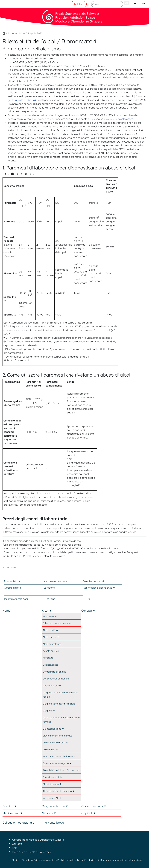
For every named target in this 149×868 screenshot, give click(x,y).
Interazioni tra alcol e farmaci (59, 756)
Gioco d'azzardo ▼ (94, 806)
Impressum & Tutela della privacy (31, 852)
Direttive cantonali (93, 581)
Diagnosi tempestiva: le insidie (59, 704)
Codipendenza (51, 665)
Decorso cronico (52, 686)
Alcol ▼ (47, 611)
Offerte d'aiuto (13, 588)
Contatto (17, 844)
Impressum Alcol (52, 798)
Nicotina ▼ (49, 813)
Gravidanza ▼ (50, 749)
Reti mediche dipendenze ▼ (99, 588)
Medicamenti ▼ (13, 813)
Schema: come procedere (57, 623)
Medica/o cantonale (55, 581)
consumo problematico (120, 119)
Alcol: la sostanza (52, 644)
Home (6, 611)
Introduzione (50, 616)
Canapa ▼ (88, 611)
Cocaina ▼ (10, 806)
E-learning (49, 599)
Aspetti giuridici (51, 651)
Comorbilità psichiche (54, 672)
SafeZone (49, 588)
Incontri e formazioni (16, 599)
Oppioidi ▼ (89, 813)
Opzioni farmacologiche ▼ (57, 763)
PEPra (86, 599)
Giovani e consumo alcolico (58, 736)
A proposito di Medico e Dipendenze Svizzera (38, 840)
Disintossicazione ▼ (53, 729)
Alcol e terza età (51, 637)
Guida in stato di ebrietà (56, 743)
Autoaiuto (48, 658)
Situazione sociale (52, 777)
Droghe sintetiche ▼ (55, 806)
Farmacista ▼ (12, 581)
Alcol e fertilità (50, 630)
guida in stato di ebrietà (21, 100)
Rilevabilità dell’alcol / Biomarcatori (62, 770)
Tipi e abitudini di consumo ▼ (59, 791)
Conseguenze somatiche (56, 679)
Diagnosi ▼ (49, 711)
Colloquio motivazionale (18, 823)
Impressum (9, 567)
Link (14, 848)
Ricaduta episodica (53, 784)
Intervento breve (53, 823)
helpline (79, 4)
